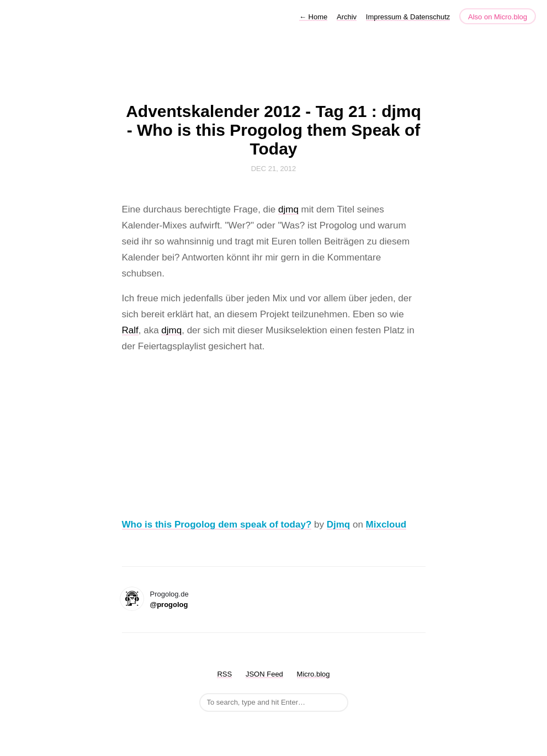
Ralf (130, 330)
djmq (288, 209)
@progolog (169, 605)
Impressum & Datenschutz (408, 17)
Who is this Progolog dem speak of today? (217, 525)
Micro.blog (314, 674)
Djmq (339, 525)
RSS (224, 674)
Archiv (347, 17)
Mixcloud (386, 525)
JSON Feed (264, 674)
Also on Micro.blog (498, 17)
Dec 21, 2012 (274, 169)
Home (313, 17)
